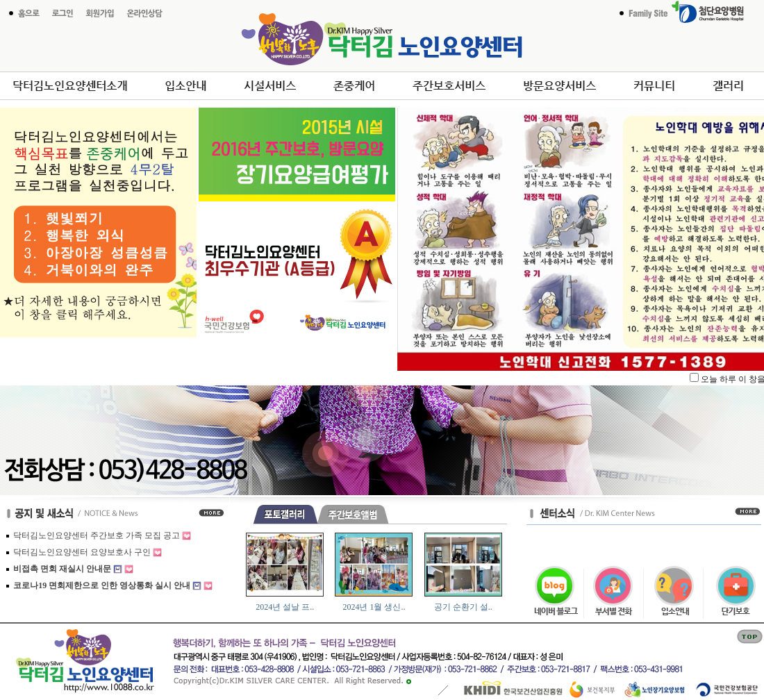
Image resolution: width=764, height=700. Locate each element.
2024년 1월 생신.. (374, 607)
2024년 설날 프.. (285, 607)
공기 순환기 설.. (463, 607)
